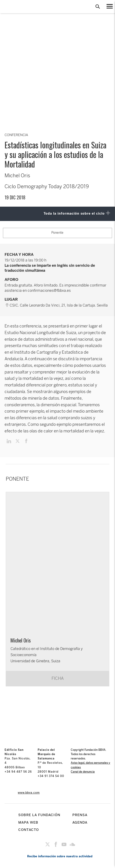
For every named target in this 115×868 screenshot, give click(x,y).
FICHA (58, 678)
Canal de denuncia (83, 772)
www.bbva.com (29, 793)
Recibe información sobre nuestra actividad (60, 856)
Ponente (57, 233)
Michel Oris (21, 640)
